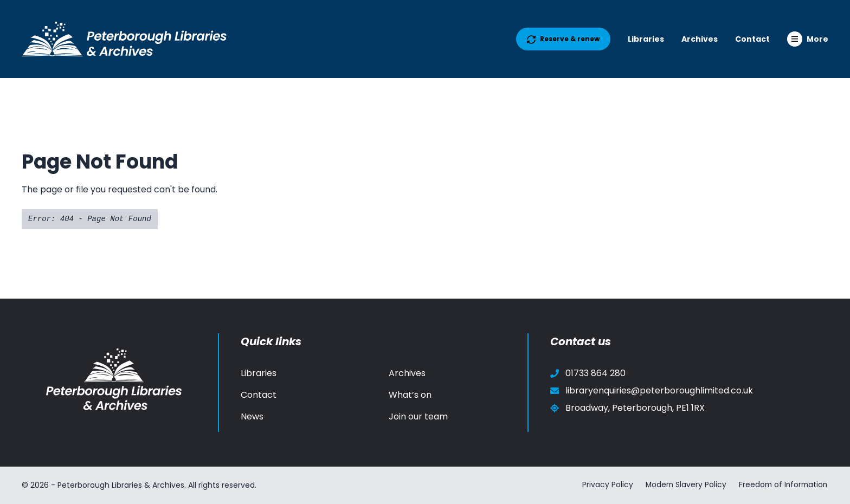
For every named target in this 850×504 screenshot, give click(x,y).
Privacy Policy (603, 485)
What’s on (410, 395)
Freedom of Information (783, 485)
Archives (700, 39)
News (252, 416)
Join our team (418, 416)
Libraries (646, 39)
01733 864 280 (588, 373)
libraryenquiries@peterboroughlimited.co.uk (652, 390)
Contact (752, 39)
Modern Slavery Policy (683, 485)
